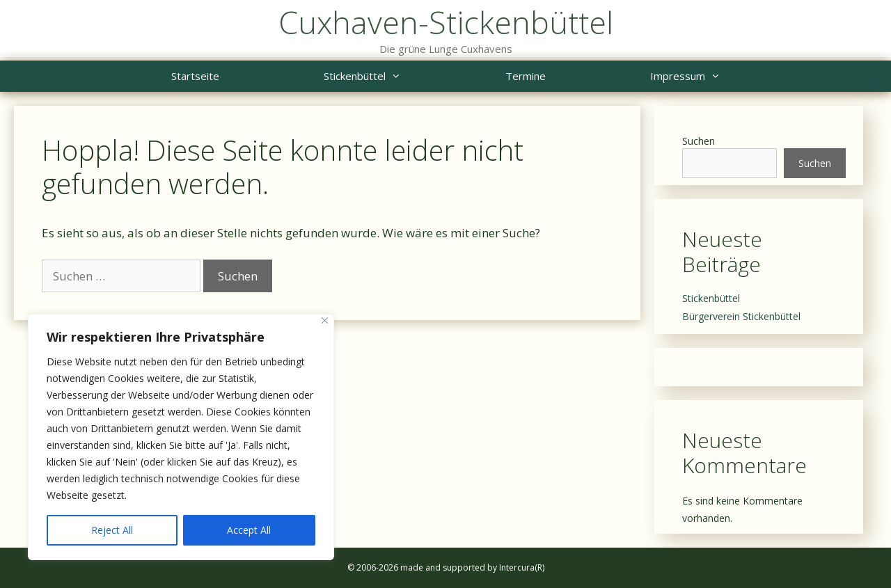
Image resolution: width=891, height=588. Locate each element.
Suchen (699, 141)
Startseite (195, 76)
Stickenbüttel (388, 76)
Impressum (711, 76)
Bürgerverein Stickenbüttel (741, 316)
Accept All (249, 530)
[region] (181, 437)
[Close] (325, 320)
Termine (526, 76)
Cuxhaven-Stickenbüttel (446, 22)
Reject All (112, 530)
